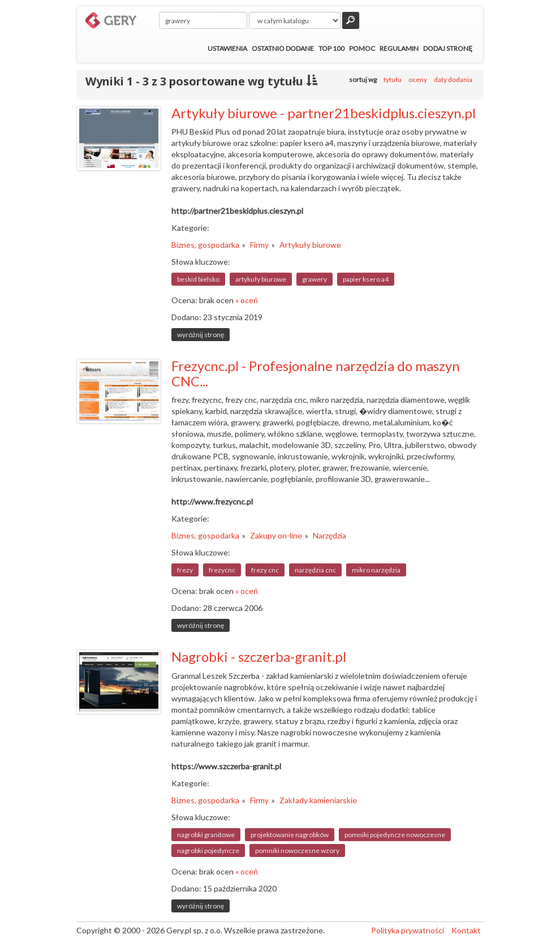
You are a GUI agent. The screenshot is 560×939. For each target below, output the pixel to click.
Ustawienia (227, 48)
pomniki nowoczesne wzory (297, 850)
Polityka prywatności (408, 930)
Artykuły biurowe (310, 245)
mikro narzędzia (376, 570)
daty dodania (453, 79)
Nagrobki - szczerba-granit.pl (259, 656)
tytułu (393, 79)
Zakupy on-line (276, 535)
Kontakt (466, 930)
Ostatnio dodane (283, 48)
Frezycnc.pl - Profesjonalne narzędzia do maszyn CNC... (316, 373)
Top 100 (331, 48)
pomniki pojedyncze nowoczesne (395, 835)
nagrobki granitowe (206, 835)
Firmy (259, 245)
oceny (418, 79)
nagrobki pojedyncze (208, 850)
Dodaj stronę (448, 48)
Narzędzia (329, 535)
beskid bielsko (198, 279)
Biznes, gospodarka (205, 245)
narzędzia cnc (315, 570)
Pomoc (362, 48)
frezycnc (222, 570)
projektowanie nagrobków (290, 835)
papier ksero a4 (366, 279)
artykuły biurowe (261, 279)
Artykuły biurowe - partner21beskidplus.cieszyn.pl (324, 113)
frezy (185, 570)
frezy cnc (265, 570)
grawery (315, 279)
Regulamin (399, 48)
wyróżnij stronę (201, 335)
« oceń (247, 300)
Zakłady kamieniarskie (318, 800)
